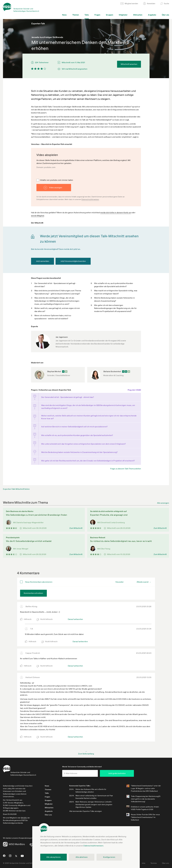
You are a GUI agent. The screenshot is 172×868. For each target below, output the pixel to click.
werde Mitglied (38, 216)
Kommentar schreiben (33, 589)
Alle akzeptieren (54, 857)
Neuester (120, 578)
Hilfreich (28, 615)
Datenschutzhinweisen (93, 846)
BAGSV (24, 815)
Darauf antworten (75, 615)
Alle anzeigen (163, 499)
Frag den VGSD (134, 390)
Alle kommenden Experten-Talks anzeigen (90, 809)
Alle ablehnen (82, 857)
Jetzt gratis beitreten (131, 771)
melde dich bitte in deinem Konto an (116, 213)
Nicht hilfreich (46, 615)
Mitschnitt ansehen (129, 64)
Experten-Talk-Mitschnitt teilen (16, 485)
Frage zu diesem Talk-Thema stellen (126, 465)
